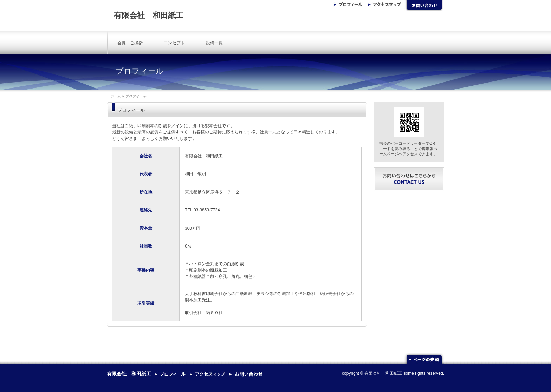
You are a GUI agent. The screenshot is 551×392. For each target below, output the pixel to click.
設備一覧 (214, 43)
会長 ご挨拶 (130, 43)
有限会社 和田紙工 (149, 15)
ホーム (116, 96)
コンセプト (174, 43)
